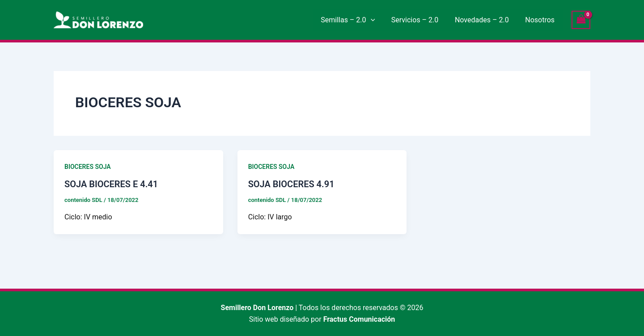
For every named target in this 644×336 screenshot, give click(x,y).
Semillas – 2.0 (355, 20)
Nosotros (541, 20)
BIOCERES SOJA (88, 167)
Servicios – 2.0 (420, 20)
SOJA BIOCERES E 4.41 (111, 184)
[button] (378, 20)
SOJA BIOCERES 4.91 (291, 184)
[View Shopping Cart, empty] (581, 20)
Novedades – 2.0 (485, 20)
